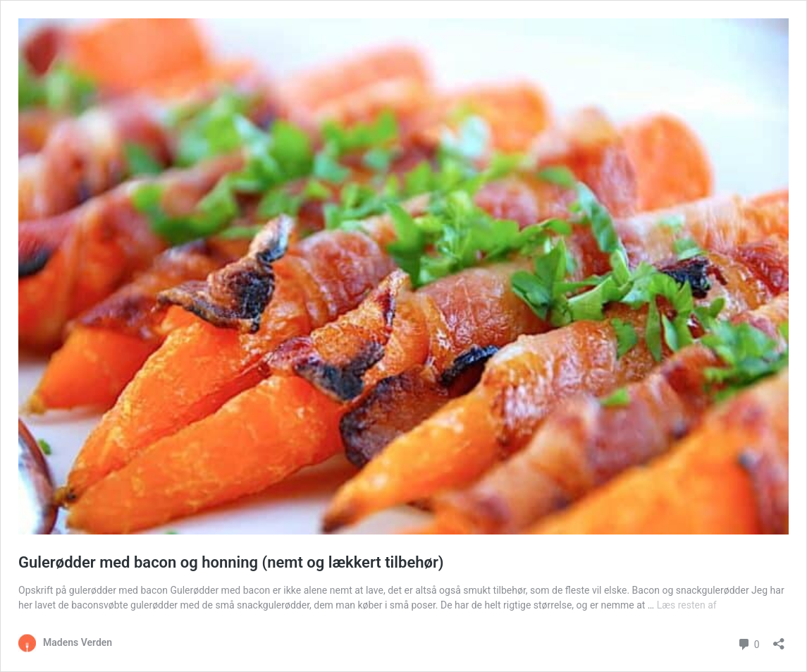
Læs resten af (687, 605)
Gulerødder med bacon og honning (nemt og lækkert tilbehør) (231, 562)
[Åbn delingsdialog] (779, 639)
